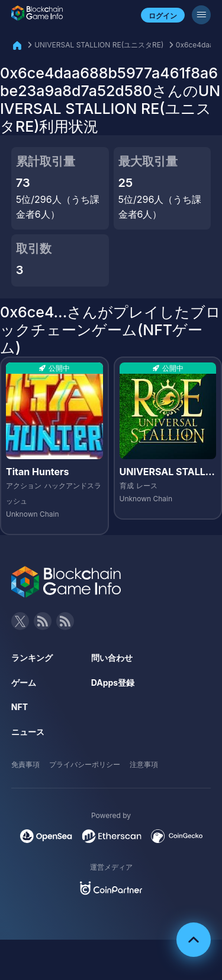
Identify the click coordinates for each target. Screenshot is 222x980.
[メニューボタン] (201, 15)
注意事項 (144, 764)
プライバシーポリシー (85, 764)
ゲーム (24, 682)
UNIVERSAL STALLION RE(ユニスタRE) (99, 45)
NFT (20, 707)
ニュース (28, 732)
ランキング (32, 658)
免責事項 (25, 764)
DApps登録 (113, 682)
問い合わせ (112, 658)
